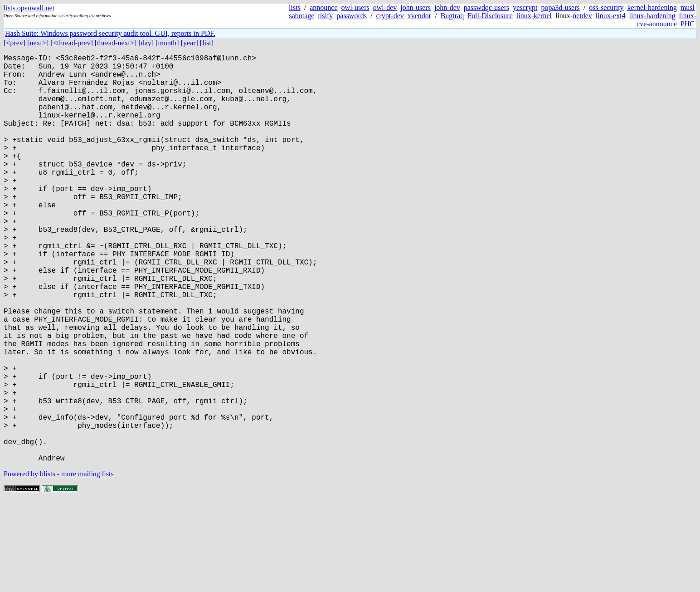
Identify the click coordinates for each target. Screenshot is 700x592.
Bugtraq (452, 16)
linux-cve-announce (666, 20)
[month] (167, 43)
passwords (352, 16)
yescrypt (525, 7)
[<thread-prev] (71, 43)
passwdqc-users (486, 7)
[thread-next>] (116, 43)
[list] (207, 43)
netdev (582, 16)
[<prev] (15, 43)
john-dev (447, 7)
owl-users (355, 7)
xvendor (419, 16)
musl (688, 7)
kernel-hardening (652, 7)
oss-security (606, 7)
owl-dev (385, 7)
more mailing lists (87, 565)
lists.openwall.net (29, 8)
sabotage (301, 16)
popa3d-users (560, 7)
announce (323, 7)
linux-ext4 (611, 16)
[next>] (38, 43)
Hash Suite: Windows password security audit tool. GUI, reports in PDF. (110, 33)
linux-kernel (534, 16)
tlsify (325, 16)
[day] (146, 43)
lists (295, 7)
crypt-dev (390, 16)
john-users (416, 7)
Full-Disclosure (490, 16)
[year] (190, 43)
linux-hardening (652, 16)
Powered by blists (29, 565)
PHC (688, 24)
